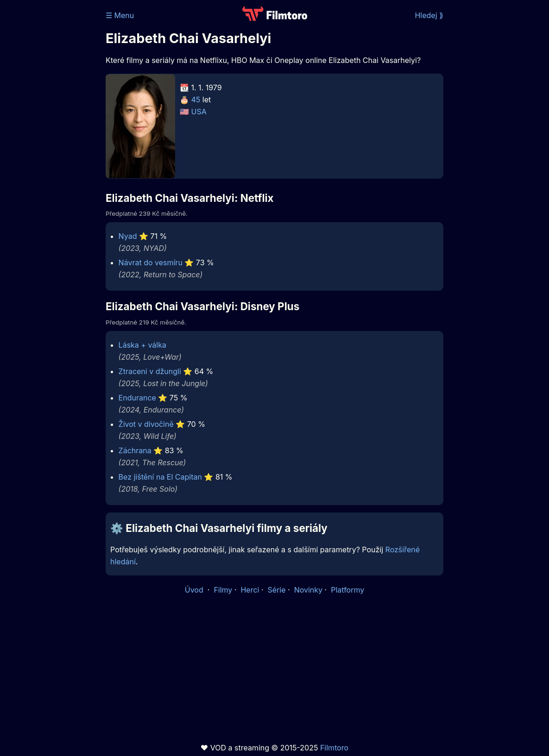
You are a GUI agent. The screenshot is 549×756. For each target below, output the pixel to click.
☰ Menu (120, 15)
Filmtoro (334, 748)
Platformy (347, 590)
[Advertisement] (50, 143)
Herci (250, 590)
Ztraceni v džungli (150, 371)
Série (277, 590)
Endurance (137, 398)
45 (196, 100)
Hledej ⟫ (429, 15)
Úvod (195, 590)
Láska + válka (142, 345)
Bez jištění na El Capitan (160, 477)
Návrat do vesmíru (151, 262)
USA (199, 112)
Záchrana (135, 450)
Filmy (223, 590)
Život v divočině (146, 424)
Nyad (128, 236)
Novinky (308, 590)
